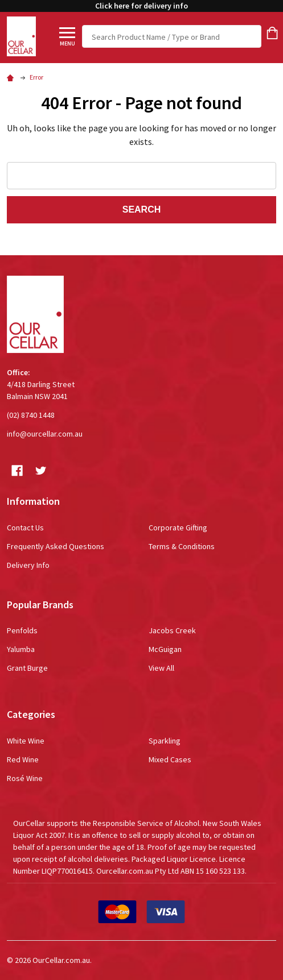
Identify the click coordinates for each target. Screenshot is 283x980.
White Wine (26, 741)
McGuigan (165, 649)
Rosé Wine (25, 778)
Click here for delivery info (141, 6)
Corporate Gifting (178, 528)
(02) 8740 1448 (31, 415)
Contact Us (25, 528)
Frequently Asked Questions (56, 546)
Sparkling (165, 741)
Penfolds (22, 630)
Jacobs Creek (172, 630)
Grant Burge (27, 668)
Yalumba (21, 649)
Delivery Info (28, 565)
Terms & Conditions (182, 546)
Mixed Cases (170, 759)
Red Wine (23, 759)
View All (161, 668)
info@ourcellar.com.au (45, 434)
